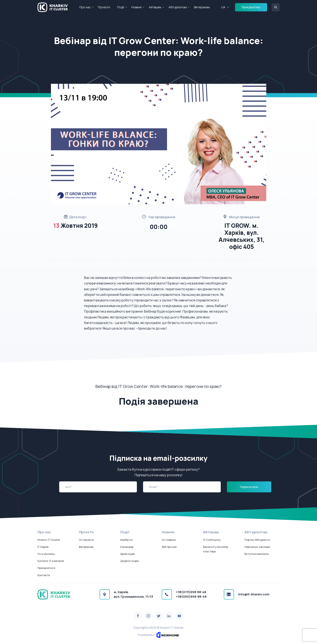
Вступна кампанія (257, 554)
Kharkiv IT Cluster (49, 540)
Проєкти (104, 7)
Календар (127, 547)
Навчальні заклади (257, 547)
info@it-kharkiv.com (254, 594)
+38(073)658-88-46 (191, 592)
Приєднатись (251, 7)
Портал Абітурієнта (257, 540)
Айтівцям (155, 7)
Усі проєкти (86, 540)
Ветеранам (202, 7)
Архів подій (128, 554)
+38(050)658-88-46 (191, 597)
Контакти (44, 575)
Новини (136, 7)
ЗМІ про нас (169, 547)
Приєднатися (46, 568)
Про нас (85, 7)
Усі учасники (46, 554)
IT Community (212, 540)
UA (223, 7)
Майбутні (126, 540)
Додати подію (130, 561)
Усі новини (169, 540)
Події (121, 7)
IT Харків (43, 547)
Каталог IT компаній (51, 561)
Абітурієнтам (178, 7)
